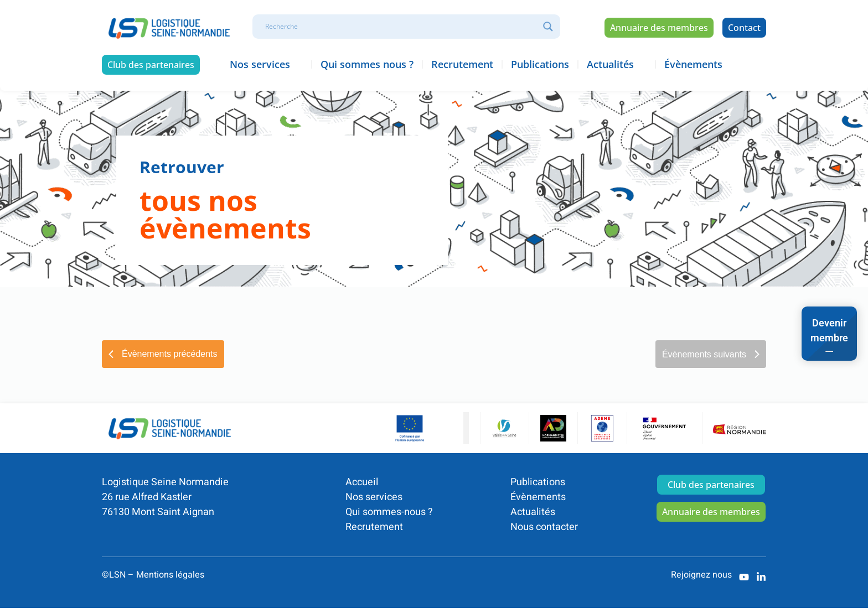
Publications (538, 482)
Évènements (538, 497)
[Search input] (401, 27)
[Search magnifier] (548, 27)
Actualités (533, 512)
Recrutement (374, 527)
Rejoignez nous (701, 575)
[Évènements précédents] (163, 354)
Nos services (374, 497)
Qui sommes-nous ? (389, 512)
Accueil (362, 482)
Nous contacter (544, 527)
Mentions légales (170, 575)
